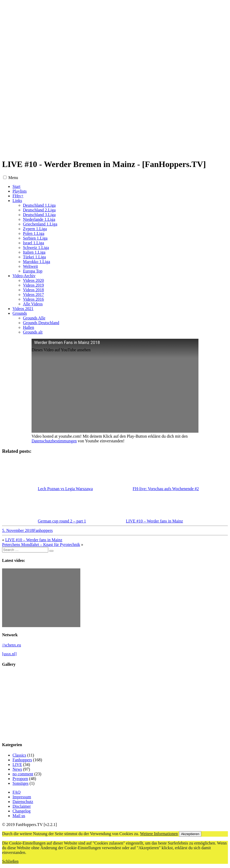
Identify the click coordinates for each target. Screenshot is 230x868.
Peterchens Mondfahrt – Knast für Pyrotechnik (41, 545)
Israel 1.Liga (34, 243)
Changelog (22, 811)
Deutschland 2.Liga (39, 210)
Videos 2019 (33, 285)
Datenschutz (23, 802)
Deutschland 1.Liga (39, 205)
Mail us (19, 816)
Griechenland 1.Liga (40, 224)
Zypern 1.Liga (35, 229)
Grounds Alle (34, 318)
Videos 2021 (23, 309)
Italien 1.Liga (34, 252)
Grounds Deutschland (41, 323)
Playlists (20, 191)
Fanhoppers (43, 530)
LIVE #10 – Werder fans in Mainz (34, 540)
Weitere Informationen (159, 834)
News (17, 769)
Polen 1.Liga (34, 233)
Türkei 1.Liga (34, 257)
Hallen (29, 327)
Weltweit (30, 266)
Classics (19, 755)
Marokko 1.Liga (37, 262)
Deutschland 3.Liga (39, 215)
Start (16, 186)
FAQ (17, 792)
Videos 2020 (33, 280)
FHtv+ (18, 196)
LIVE (17, 765)
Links (17, 201)
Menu (13, 178)
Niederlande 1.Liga (39, 219)
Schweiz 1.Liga (36, 248)
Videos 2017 (33, 295)
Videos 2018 (33, 290)
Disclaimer (22, 806)
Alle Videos (33, 304)
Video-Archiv (24, 276)
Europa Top (33, 271)
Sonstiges (20, 783)
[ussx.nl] (9, 654)
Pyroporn (20, 779)
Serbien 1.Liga (35, 238)
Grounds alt (33, 332)
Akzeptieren (190, 834)
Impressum (22, 797)
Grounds (20, 313)
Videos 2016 (33, 299)
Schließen (10, 861)
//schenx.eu (11, 645)
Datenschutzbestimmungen (54, 441)
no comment (23, 774)
